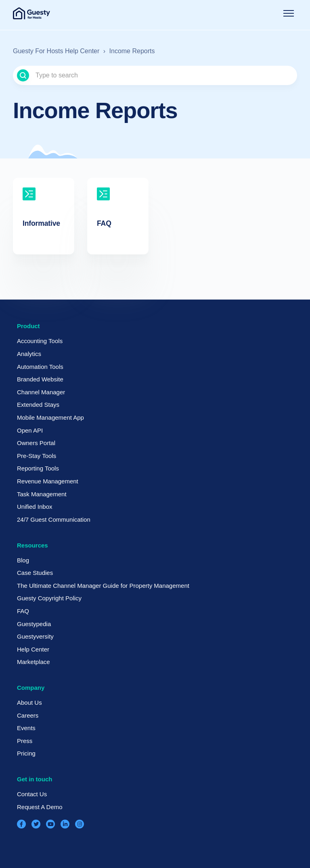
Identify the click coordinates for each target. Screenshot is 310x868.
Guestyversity (35, 636)
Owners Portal (36, 443)
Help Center (33, 649)
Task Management (42, 494)
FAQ (23, 611)
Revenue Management (48, 481)
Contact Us (32, 794)
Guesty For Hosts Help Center (56, 51)
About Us (29, 703)
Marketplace (34, 662)
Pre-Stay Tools (37, 456)
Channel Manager (41, 392)
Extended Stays (38, 405)
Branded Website (40, 379)
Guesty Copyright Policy (49, 598)
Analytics (29, 354)
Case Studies (35, 573)
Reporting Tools (38, 468)
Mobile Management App (50, 417)
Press (25, 741)
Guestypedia (34, 624)
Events (26, 728)
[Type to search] (155, 75)
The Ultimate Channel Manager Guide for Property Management (103, 586)
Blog (23, 560)
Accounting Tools (40, 341)
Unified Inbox (35, 507)
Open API (30, 430)
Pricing (26, 753)
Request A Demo (40, 807)
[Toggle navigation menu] (289, 13)
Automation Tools (40, 367)
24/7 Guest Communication (54, 519)
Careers (28, 715)
